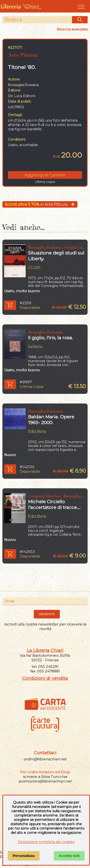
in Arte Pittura (40, 204)
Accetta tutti (69, 856)
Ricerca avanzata (72, 29)
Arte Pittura (23, 55)
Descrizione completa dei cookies (46, 842)
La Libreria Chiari (45, 651)
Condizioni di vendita (45, 678)
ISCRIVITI (47, 614)
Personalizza (24, 856)
